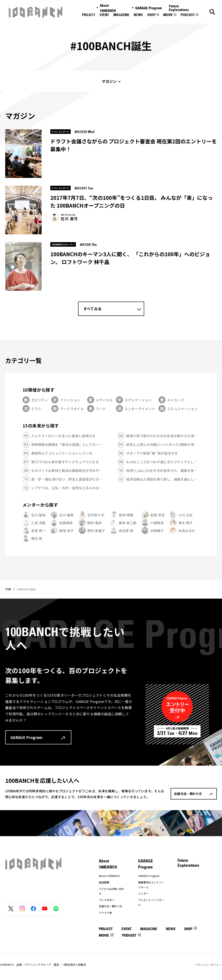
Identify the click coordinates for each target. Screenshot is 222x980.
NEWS (138, 15)
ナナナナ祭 (105, 913)
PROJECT (89, 15)
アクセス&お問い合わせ (111, 891)
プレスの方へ (107, 900)
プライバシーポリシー (209, 965)
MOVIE (168, 15)
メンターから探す (40, 505)
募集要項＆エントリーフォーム (151, 885)
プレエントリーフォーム (151, 902)
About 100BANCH (108, 8)
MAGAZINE (121, 15)
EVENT (104, 15)
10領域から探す (38, 390)
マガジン (109, 81)
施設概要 (104, 882)
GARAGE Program (149, 8)
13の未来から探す (41, 426)
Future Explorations (179, 8)
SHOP (151, 15)
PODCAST (188, 15)
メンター (143, 893)
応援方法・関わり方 (111, 906)
